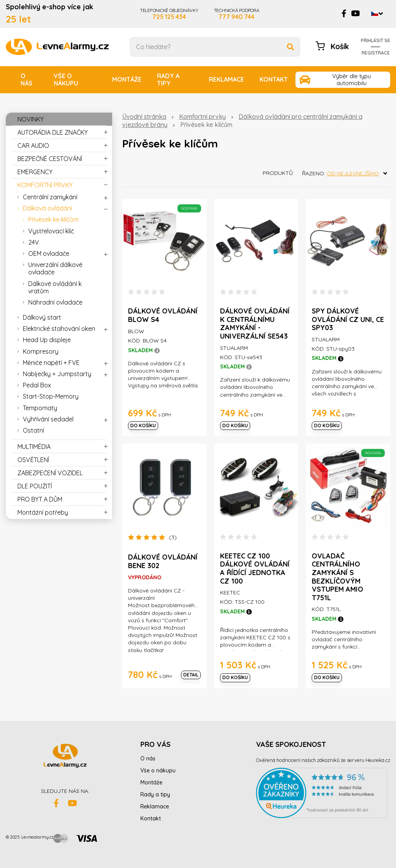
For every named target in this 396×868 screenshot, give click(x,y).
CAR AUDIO (33, 146)
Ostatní (33, 430)
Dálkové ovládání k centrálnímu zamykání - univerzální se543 (255, 324)
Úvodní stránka (144, 116)
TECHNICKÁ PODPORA (237, 14)
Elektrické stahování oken (59, 329)
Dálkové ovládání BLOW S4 (163, 315)
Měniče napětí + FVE (51, 363)
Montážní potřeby (43, 512)
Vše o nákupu (66, 80)
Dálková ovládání (47, 208)
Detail (191, 675)
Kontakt (274, 79)
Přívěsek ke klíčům (53, 219)
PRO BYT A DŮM (40, 499)
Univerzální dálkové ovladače (55, 268)
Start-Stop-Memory (51, 396)
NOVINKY (31, 119)
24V (34, 242)
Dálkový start (42, 317)
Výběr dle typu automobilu (352, 80)
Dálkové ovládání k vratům (55, 287)
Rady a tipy (168, 80)
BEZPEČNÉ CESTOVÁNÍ (50, 159)
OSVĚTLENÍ (33, 460)
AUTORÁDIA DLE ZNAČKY (53, 132)
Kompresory (41, 351)
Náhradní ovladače (55, 302)
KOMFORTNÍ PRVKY (45, 185)
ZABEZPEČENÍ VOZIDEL (50, 473)
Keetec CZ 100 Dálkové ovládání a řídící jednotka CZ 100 (255, 568)
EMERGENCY (35, 172)
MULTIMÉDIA (34, 447)
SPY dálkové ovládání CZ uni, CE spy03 (348, 319)
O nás (26, 80)
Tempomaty (40, 408)
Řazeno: (346, 173)
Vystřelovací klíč (51, 231)
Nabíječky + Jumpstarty (57, 374)
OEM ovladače (49, 253)
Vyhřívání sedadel (48, 419)
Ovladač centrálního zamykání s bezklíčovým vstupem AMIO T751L (337, 577)
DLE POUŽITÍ (35, 486)
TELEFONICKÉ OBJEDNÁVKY (169, 14)
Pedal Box (37, 385)
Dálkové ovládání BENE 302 (163, 561)
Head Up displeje (47, 340)
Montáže (127, 79)
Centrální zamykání (50, 197)
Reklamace (226, 79)
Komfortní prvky (202, 116)
